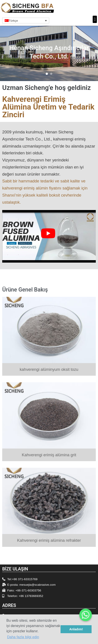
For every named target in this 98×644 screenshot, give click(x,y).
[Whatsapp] (86, 615)
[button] (95, 19)
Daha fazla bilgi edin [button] (23, 637)
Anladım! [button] (76, 629)
